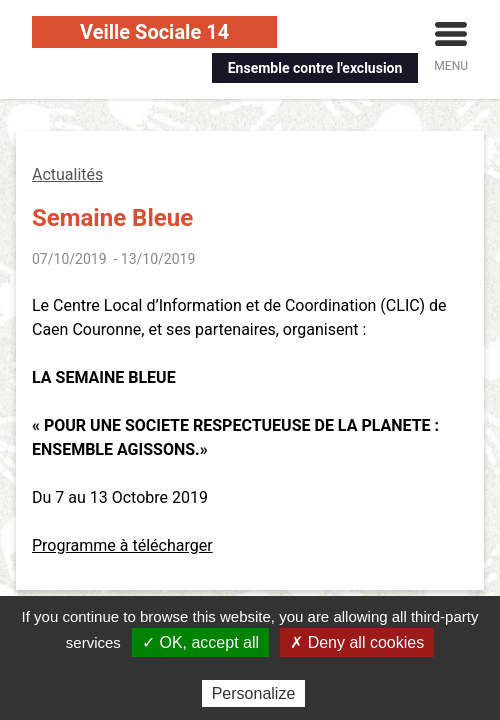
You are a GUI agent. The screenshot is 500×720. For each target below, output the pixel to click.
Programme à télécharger (122, 545)
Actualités (67, 174)
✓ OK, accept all (200, 642)
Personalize (254, 693)
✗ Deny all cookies (357, 642)
